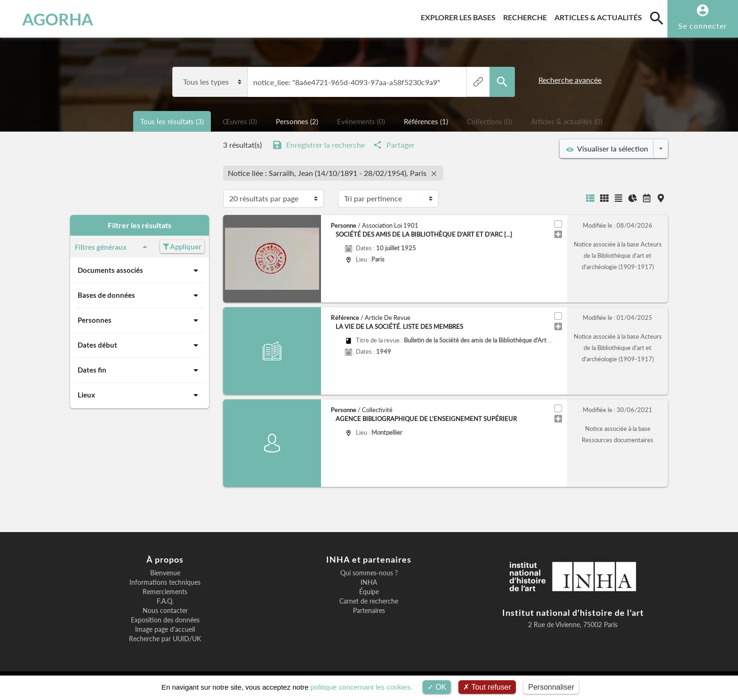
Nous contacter (165, 611)
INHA (369, 582)
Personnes (140, 320)
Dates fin (140, 370)
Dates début (140, 345)
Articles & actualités (600, 16)
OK (437, 687)
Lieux (140, 395)
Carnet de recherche (369, 601)
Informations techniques (165, 582)
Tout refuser (487, 687)
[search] (657, 18)
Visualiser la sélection (607, 149)
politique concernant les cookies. (362, 687)
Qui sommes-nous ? (369, 573)
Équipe (369, 592)
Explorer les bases (460, 16)
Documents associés (140, 270)
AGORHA (58, 19)
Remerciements (165, 592)
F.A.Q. (165, 601)
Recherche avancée (570, 80)
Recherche (527, 16)
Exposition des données (165, 620)
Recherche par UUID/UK (165, 639)
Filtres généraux (113, 247)
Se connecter (703, 26)
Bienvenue (165, 573)
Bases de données (140, 295)
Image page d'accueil (165, 629)
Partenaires (369, 611)
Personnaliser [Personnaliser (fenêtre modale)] (551, 687)
